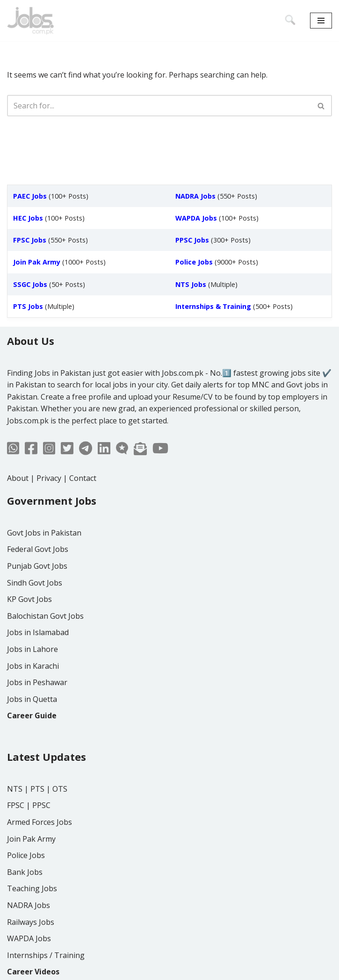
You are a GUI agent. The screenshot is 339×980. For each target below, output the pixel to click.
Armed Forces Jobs (40, 822)
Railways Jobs (31, 922)
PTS (37, 789)
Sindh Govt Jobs (35, 583)
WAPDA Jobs (29, 938)
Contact (83, 478)
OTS (60, 789)
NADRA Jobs (29, 905)
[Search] (159, 106)
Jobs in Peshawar (37, 682)
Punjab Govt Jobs (37, 566)
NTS (15, 789)
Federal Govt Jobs (38, 549)
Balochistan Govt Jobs (45, 616)
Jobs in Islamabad (38, 632)
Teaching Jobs (32, 888)
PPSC (41, 805)
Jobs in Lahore (32, 649)
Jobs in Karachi (33, 666)
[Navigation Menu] (321, 21)
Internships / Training (46, 955)
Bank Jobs (25, 872)
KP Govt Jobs (29, 599)
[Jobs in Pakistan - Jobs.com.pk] (30, 21)
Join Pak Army (31, 839)
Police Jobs (26, 855)
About (18, 478)
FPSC (16, 805)
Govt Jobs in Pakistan (44, 533)
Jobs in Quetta (32, 699)
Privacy (49, 478)
